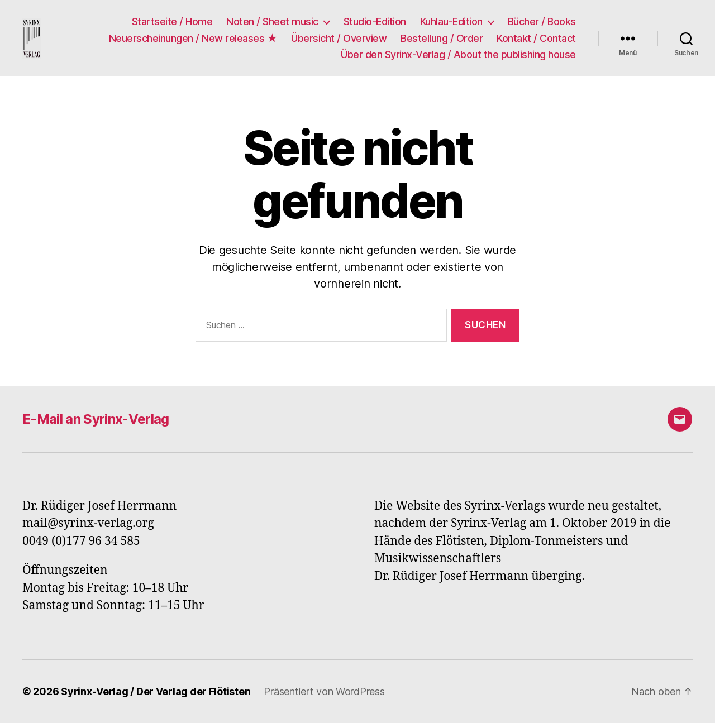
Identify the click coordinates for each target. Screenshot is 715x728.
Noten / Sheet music (272, 24)
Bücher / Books (542, 24)
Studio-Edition (375, 24)
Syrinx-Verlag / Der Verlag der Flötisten (156, 696)
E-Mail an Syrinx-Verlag (96, 424)
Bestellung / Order (442, 40)
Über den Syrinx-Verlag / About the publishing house (458, 57)
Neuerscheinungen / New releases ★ (193, 40)
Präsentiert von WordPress (324, 696)
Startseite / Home (172, 24)
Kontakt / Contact (536, 40)
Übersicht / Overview (339, 40)
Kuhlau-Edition (451, 24)
